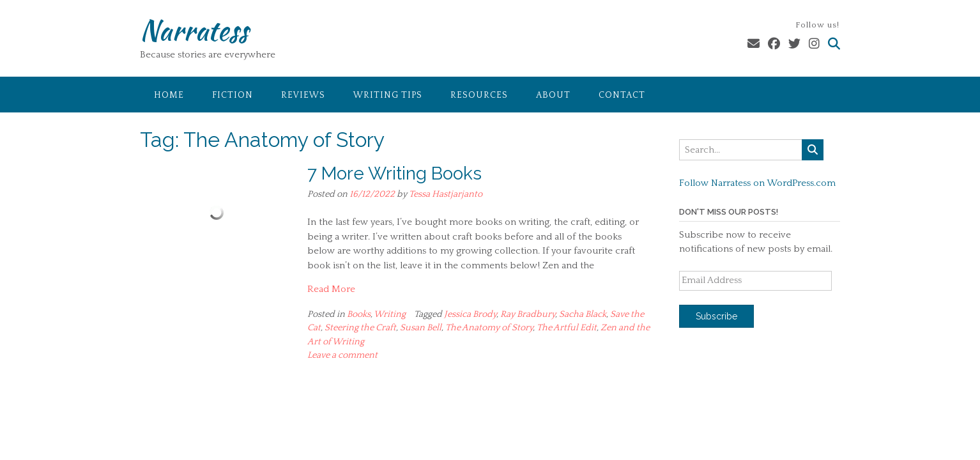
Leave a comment (342, 355)
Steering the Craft (360, 328)
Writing (390, 314)
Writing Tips (388, 95)
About (553, 95)
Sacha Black (583, 314)
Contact (622, 95)
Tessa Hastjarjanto (446, 194)
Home (169, 95)
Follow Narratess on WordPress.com (757, 183)
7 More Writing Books (394, 173)
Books (359, 314)
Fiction (233, 95)
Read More (331, 289)
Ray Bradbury (528, 314)
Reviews (303, 95)
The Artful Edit (567, 328)
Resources (479, 95)
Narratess (194, 30)
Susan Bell (421, 328)
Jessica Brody (470, 314)
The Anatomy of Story (489, 328)
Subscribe (716, 316)
